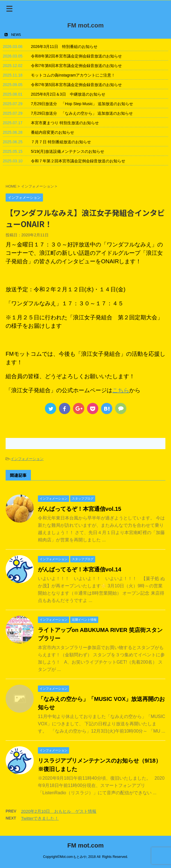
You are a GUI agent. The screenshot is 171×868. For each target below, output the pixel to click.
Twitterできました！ (40, 818)
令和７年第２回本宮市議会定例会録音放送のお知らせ (78, 161)
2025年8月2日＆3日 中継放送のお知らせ (68, 94)
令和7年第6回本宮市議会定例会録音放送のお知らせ (76, 66)
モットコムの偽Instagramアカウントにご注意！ (73, 75)
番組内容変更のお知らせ (53, 132)
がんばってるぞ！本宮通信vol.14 (80, 569)
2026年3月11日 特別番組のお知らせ (64, 47)
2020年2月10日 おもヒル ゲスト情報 (59, 811)
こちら (121, 390)
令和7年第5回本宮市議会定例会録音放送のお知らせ (76, 85)
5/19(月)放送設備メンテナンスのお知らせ (68, 151)
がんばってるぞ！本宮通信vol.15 (80, 509)
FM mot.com (86, 25)
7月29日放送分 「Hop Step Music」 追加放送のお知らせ (82, 104)
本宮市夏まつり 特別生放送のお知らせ (65, 123)
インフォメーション (27, 459)
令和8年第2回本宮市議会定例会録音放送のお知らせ (76, 56)
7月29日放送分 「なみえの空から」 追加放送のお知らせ (82, 113)
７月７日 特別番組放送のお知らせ (61, 142)
